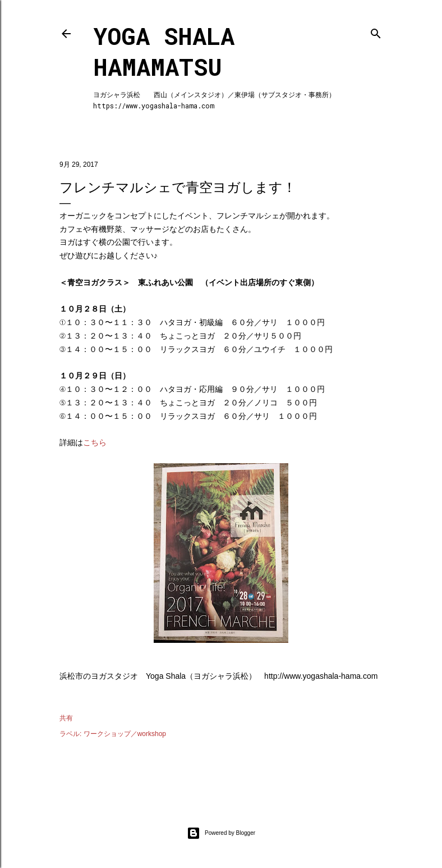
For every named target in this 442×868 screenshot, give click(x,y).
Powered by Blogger (221, 833)
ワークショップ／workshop (125, 734)
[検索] (376, 31)
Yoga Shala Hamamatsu (164, 51)
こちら (95, 442)
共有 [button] (66, 718)
